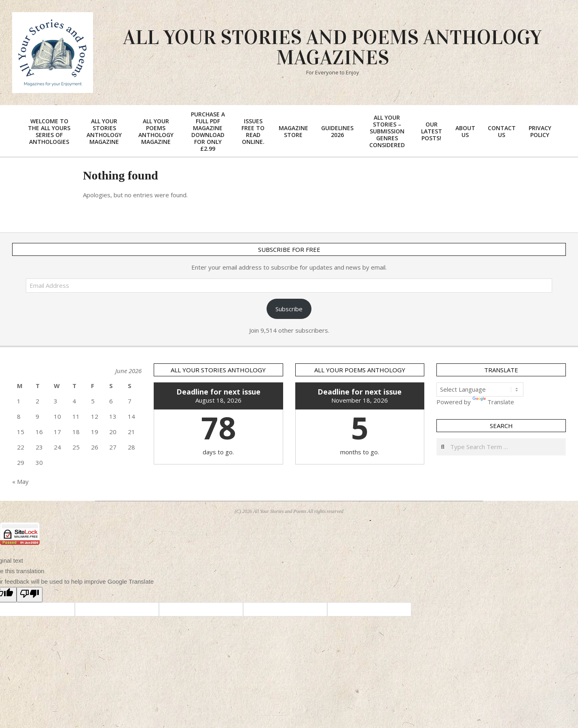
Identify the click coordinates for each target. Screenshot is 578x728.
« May (20, 481)
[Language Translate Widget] (480, 389)
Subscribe (289, 309)
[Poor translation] (30, 595)
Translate (493, 402)
